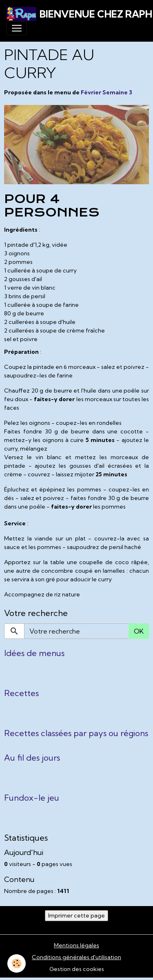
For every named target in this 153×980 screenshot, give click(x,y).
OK (139, 631)
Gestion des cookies (77, 969)
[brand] (73, 14)
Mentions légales (76, 945)
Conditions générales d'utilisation (76, 957)
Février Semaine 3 (106, 92)
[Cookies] (17, 963)
